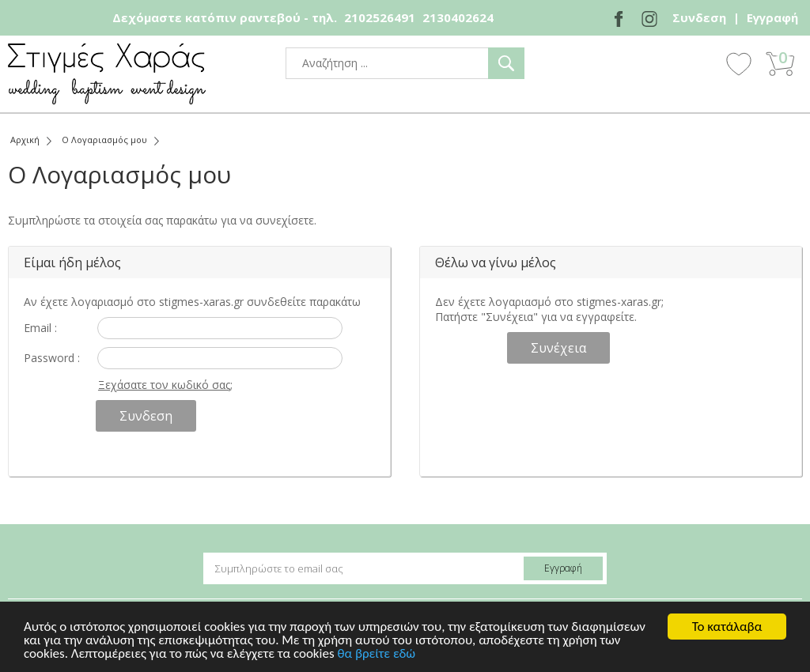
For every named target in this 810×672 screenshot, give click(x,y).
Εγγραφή (772, 17)
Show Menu (695, 65)
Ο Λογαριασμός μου (104, 140)
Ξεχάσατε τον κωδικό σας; (165, 385)
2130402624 (458, 17)
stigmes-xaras (107, 74)
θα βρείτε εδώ (376, 654)
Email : (40, 328)
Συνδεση (699, 17)
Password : (52, 358)
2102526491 (380, 17)
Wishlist (739, 63)
